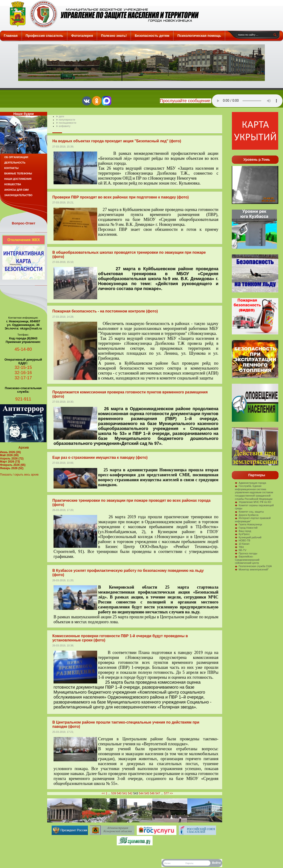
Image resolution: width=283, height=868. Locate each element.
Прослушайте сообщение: (186, 101)
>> (171, 793)
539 (114, 793)
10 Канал (242, 544)
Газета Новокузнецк (248, 524)
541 (125, 793)
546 (152, 793)
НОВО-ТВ (243, 540)
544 (141, 793)
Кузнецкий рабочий (248, 537)
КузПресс (242, 534)
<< (103, 793)
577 (166, 793)
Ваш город (243, 531)
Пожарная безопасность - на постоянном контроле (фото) (105, 311)
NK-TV (241, 550)
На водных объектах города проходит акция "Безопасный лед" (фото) (117, 141)
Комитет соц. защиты (249, 512)
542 (130, 793)
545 (147, 793)
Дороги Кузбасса (247, 515)
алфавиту (65, 126)
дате (61, 116)
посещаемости (67, 123)
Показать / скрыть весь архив (19, 475)
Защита (102, 14)
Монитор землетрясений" (252, 569)
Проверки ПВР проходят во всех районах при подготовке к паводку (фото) (121, 197)
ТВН (239, 547)
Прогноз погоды (246, 553)
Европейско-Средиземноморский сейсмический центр (247, 560)
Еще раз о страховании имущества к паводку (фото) (100, 457)
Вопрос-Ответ (24, 223)
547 (158, 793)
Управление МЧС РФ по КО (253, 502)
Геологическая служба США (253, 566)
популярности (67, 120)
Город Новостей (246, 528)
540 (119, 793)
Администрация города (250, 483)
